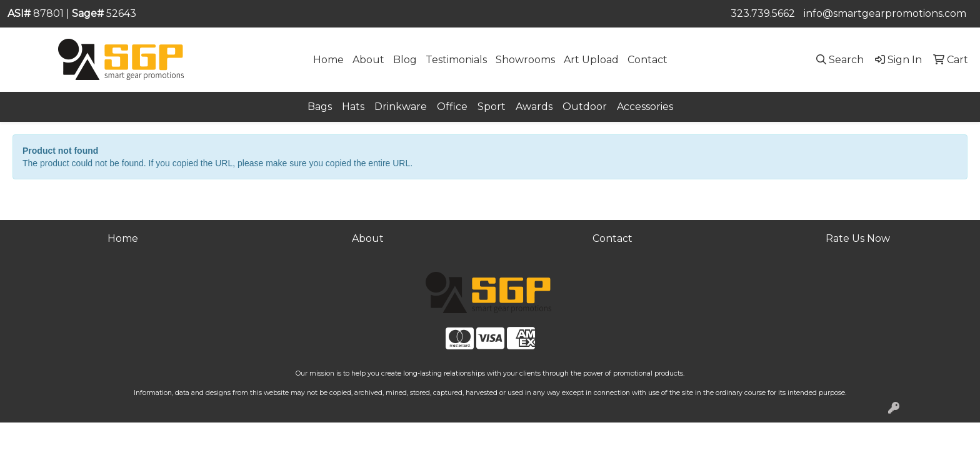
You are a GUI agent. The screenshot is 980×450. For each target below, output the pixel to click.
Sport (492, 107)
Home (328, 60)
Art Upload (591, 60)
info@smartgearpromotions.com (885, 13)
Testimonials (456, 60)
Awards (534, 107)
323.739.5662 (763, 13)
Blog (405, 60)
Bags (320, 107)
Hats (353, 107)
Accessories (645, 107)
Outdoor (585, 107)
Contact (647, 60)
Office (452, 107)
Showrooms (525, 60)
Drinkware (401, 107)
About (368, 60)
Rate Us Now (858, 238)
